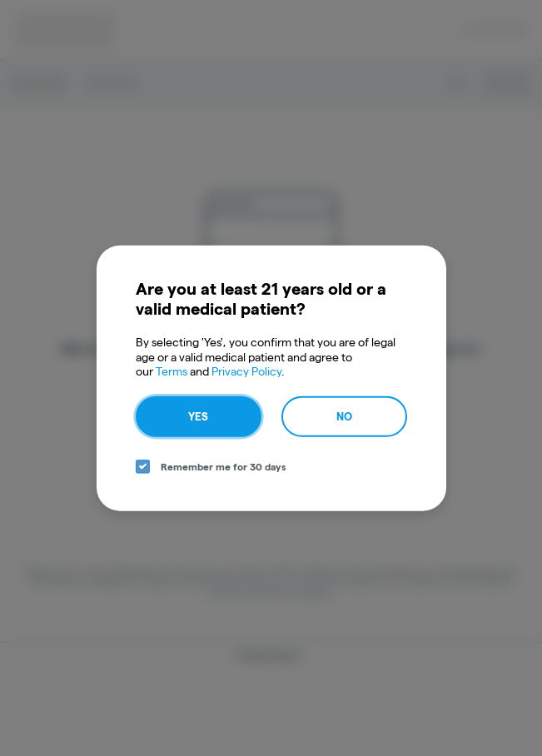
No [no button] (344, 415)
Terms (172, 371)
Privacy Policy (246, 371)
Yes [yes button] (198, 415)
